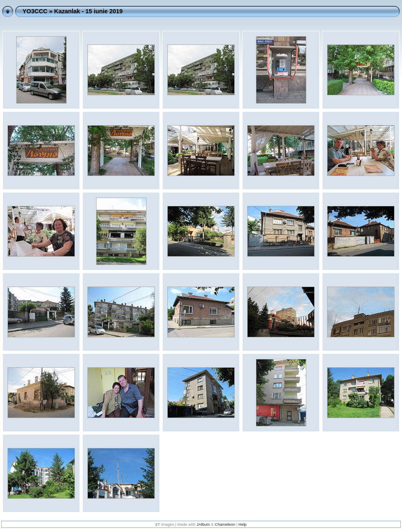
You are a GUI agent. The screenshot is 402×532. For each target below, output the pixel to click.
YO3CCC (35, 11)
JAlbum (203, 524)
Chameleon (225, 524)
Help (243, 524)
